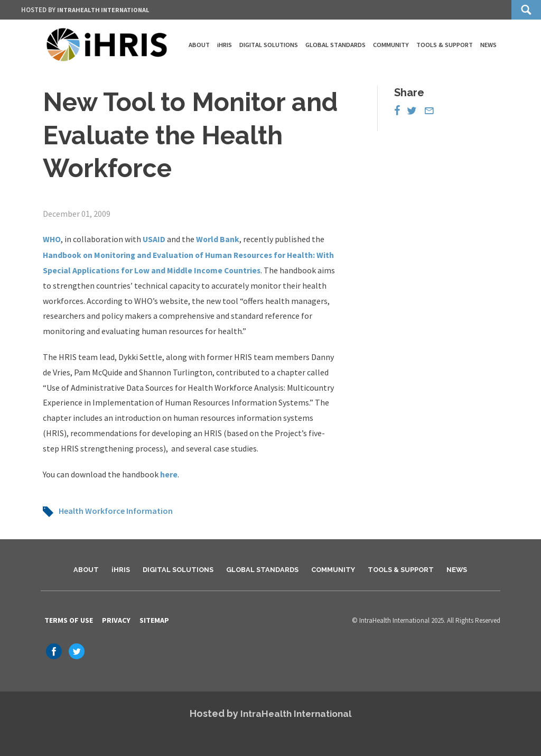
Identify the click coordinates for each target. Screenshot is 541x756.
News (488, 45)
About (199, 45)
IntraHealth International (106, 10)
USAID (156, 239)
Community (391, 45)
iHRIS (225, 45)
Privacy (116, 619)
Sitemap (154, 619)
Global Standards (335, 45)
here (169, 473)
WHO (52, 239)
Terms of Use (69, 619)
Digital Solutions (269, 45)
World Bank (219, 239)
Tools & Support (445, 45)
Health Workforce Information (116, 510)
